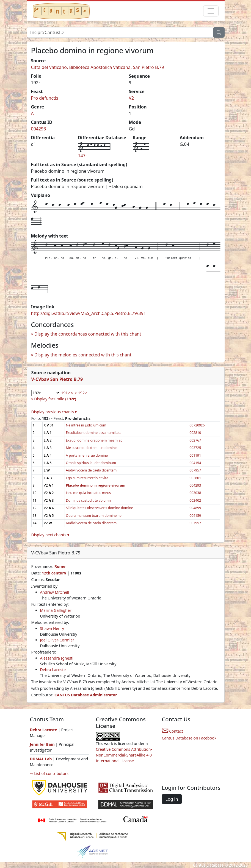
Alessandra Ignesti (57, 658)
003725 (195, 448)
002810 (195, 433)
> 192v (81, 393)
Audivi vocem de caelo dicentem (91, 470)
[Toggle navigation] (211, 11)
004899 (195, 508)
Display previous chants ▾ (54, 412)
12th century (54, 573)
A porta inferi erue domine (87, 455)
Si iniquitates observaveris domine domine (100, 508)
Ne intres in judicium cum (86, 425)
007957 (195, 470)
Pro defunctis (45, 98)
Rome (60, 566)
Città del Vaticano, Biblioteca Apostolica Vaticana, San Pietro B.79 (98, 67)
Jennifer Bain (43, 744)
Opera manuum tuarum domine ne (94, 516)
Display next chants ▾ (50, 535)
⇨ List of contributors (49, 773)
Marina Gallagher (56, 610)
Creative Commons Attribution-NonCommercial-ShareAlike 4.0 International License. (124, 755)
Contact (173, 731)
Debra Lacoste (53, 670)
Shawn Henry (52, 628)
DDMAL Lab (41, 759)
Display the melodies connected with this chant (83, 355)
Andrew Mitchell (55, 592)
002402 (195, 500)
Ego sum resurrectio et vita (87, 478)
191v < (67, 393)
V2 (132, 98)
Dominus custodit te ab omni (89, 500)
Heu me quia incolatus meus (89, 493)
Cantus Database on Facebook (189, 738)
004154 (195, 463)
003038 (195, 493)
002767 (195, 440)
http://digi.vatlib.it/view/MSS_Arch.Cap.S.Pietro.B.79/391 (89, 313)
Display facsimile (55, 399)
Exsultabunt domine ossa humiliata (94, 433)
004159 (195, 516)
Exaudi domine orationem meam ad (94, 440)
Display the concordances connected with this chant (88, 334)
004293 (39, 129)
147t (82, 156)
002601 (195, 478)
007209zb (197, 425)
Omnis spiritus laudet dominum (91, 463)
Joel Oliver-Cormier (57, 640)
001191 (195, 455)
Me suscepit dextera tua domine (91, 448)
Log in (172, 799)
